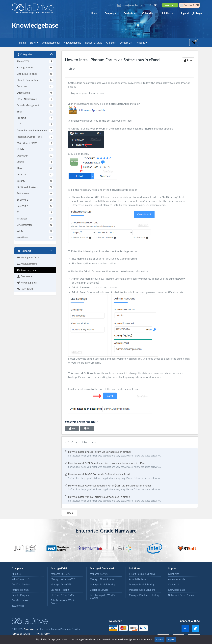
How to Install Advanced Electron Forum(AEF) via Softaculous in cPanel (130, 488)
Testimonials (18, 606)
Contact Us (126, 43)
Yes (72, 428)
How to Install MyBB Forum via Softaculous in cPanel (130, 476)
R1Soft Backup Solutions (142, 574)
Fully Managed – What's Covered (63, 602)
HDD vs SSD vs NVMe (63, 595)
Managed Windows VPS (63, 579)
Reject (171, 640)
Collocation (148, 13)
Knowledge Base (176, 590)
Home (94, 13)
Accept (159, 640)
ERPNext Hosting (60, 590)
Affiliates (111, 43)
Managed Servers (99, 574)
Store (33, 43)
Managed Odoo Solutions (142, 590)
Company (111, 13)
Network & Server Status (181, 595)
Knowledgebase (72, 43)
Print (188, 60)
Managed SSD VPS (60, 574)
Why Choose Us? (21, 579)
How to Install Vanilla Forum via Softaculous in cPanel (130, 499)
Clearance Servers (99, 590)
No (87, 428)
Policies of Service (21, 634)
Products (129, 13)
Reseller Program (20, 595)
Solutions (167, 13)
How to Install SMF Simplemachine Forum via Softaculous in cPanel (130, 465)
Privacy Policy (43, 634)
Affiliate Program (20, 590)
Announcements (51, 43)
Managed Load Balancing (103, 584)
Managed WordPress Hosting (144, 595)
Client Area (174, 574)
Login (199, 13)
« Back (69, 513)
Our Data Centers (21, 584)
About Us (17, 574)
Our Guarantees (20, 600)
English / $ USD (189, 5)
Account (140, 43)
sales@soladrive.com (133, 5)
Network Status (94, 43)
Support (185, 13)
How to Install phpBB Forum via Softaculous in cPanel (130, 454)
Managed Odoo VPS (61, 584)
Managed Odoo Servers (102, 579)
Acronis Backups (137, 579)
